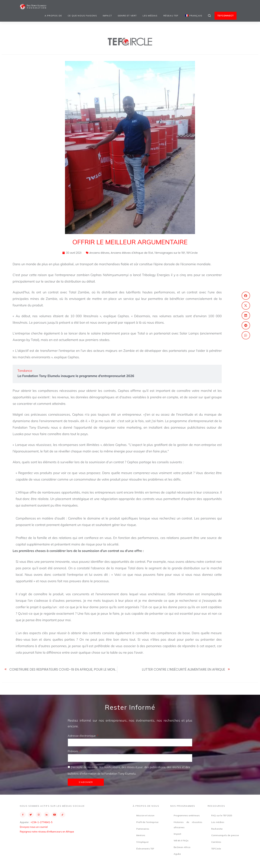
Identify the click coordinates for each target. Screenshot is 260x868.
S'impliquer (142, 842)
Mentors (141, 835)
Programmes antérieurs (187, 815)
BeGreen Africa (182, 847)
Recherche (217, 829)
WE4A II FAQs (181, 841)
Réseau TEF (171, 16)
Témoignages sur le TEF (170, 253)
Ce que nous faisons (82, 16)
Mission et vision (145, 815)
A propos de (53, 16)
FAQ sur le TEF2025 (222, 815)
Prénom (73, 751)
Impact (107, 16)
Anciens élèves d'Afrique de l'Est (132, 253)
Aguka (177, 854)
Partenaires (143, 829)
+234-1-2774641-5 (42, 822)
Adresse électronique (82, 736)
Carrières (216, 842)
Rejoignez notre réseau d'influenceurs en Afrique (47, 832)
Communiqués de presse (225, 835)
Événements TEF (145, 849)
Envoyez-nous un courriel (34, 827)
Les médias (150, 16)
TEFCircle (192, 253)
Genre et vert (127, 16)
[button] (246, 296)
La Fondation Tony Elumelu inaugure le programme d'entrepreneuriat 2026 (76, 376)
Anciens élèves (99, 253)
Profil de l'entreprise (147, 822)
